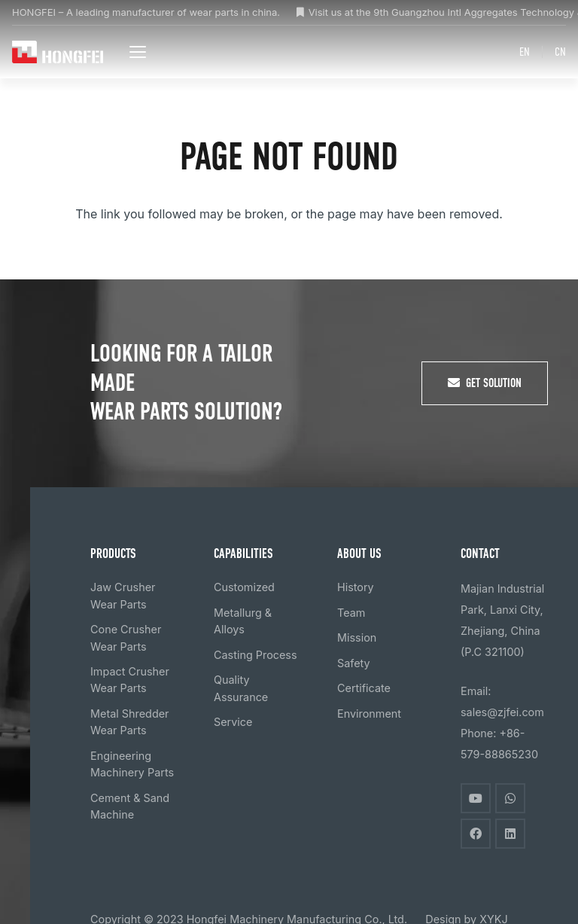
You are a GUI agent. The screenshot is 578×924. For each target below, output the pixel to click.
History (356, 587)
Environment (369, 714)
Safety (354, 663)
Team (351, 613)
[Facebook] (476, 834)
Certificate (364, 688)
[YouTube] (476, 798)
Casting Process (256, 655)
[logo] (59, 52)
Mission (357, 637)
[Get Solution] (485, 383)
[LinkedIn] (510, 834)
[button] (140, 52)
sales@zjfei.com (502, 712)
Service (233, 722)
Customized (244, 587)
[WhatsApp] (510, 798)
